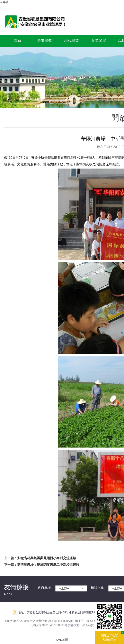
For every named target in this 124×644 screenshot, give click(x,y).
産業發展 (99, 41)
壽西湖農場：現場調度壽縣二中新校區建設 (48, 565)
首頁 (18, 41)
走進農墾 (45, 41)
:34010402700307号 (55, 625)
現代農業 (72, 41)
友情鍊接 (16, 587)
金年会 (4, 2)
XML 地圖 (62, 640)
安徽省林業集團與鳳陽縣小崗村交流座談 (47, 558)
